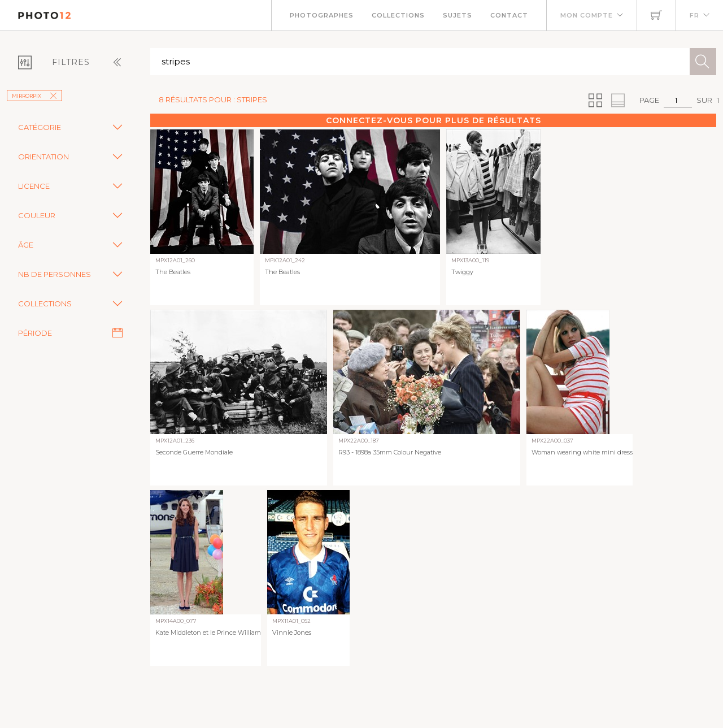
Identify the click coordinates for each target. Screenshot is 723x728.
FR (694, 15)
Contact (509, 15)
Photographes (322, 15)
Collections (398, 15)
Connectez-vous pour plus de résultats (434, 120)
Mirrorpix (34, 96)
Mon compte (587, 15)
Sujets (458, 15)
